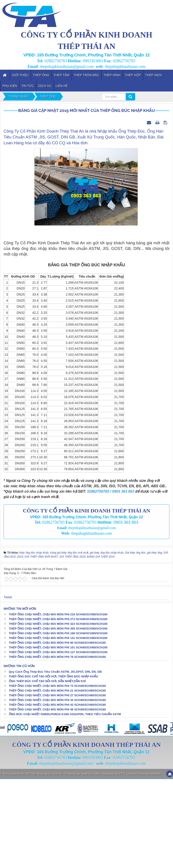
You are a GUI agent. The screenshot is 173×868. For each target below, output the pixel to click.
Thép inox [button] (154, 75)
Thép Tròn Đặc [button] (86, 75)
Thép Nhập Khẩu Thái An (47, 863)
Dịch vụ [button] (45, 86)
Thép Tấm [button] (61, 75)
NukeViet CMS (91, 863)
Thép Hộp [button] (133, 75)
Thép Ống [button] (41, 75)
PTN (122, 863)
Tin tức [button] (28, 86)
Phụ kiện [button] (10, 86)
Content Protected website (143, 863)
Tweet (8, 686)
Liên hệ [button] (62, 86)
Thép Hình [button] (112, 75)
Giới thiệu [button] (20, 75)
